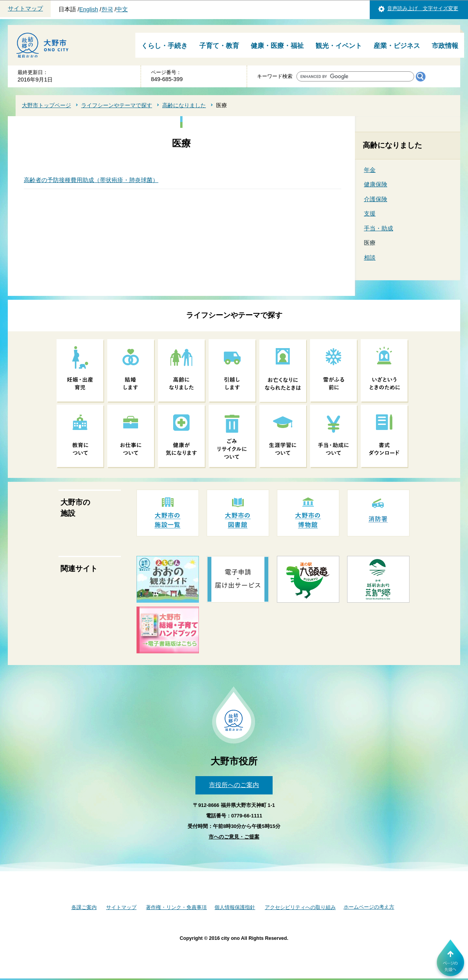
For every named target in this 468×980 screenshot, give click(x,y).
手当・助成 (378, 228)
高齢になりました (184, 105)
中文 (122, 9)
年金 (370, 170)
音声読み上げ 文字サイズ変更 (423, 8)
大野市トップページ (46, 105)
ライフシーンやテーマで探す (117, 105)
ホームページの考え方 (369, 907)
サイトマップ (25, 9)
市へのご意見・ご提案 (234, 837)
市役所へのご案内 (234, 785)
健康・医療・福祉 (277, 46)
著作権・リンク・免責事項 (176, 907)
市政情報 (445, 46)
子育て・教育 (219, 46)
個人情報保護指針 (235, 907)
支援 (370, 213)
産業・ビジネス (397, 46)
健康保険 (376, 184)
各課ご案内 (84, 907)
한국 (107, 9)
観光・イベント (339, 46)
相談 (370, 257)
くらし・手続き (164, 46)
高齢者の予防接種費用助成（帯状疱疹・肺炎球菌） (91, 180)
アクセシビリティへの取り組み (300, 907)
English (89, 9)
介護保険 (376, 199)
